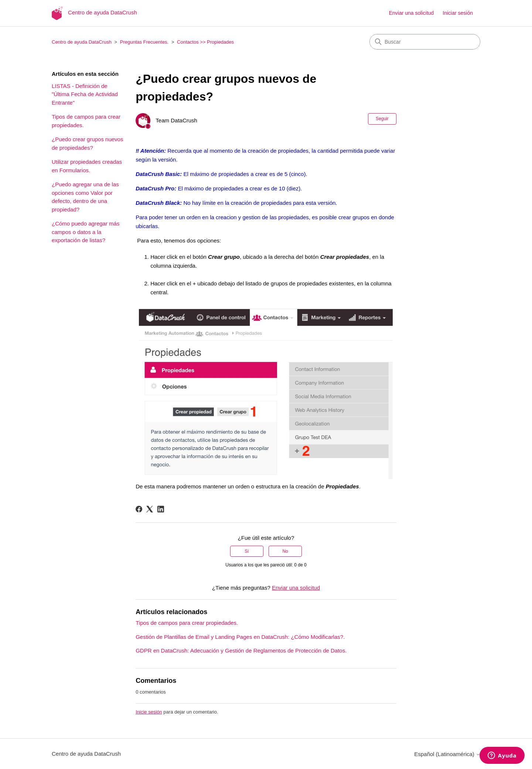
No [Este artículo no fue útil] (285, 551)
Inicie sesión (149, 712)
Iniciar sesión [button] (458, 13)
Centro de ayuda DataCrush (82, 42)
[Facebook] (139, 509)
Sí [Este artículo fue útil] (247, 551)
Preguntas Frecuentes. (144, 42)
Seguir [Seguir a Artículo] (382, 119)
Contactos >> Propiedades (205, 42)
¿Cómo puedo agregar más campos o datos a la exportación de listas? (86, 232)
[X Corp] (150, 509)
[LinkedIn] (161, 509)
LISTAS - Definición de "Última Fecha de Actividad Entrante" (85, 94)
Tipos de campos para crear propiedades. (86, 121)
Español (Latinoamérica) (447, 754)
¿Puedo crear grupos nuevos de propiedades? (87, 143)
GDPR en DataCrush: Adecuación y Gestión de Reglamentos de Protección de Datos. (241, 651)
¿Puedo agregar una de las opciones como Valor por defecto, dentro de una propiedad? (85, 197)
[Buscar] (425, 42)
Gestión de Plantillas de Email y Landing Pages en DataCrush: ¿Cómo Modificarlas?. (240, 637)
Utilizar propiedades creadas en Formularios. (87, 166)
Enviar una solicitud (411, 13)
